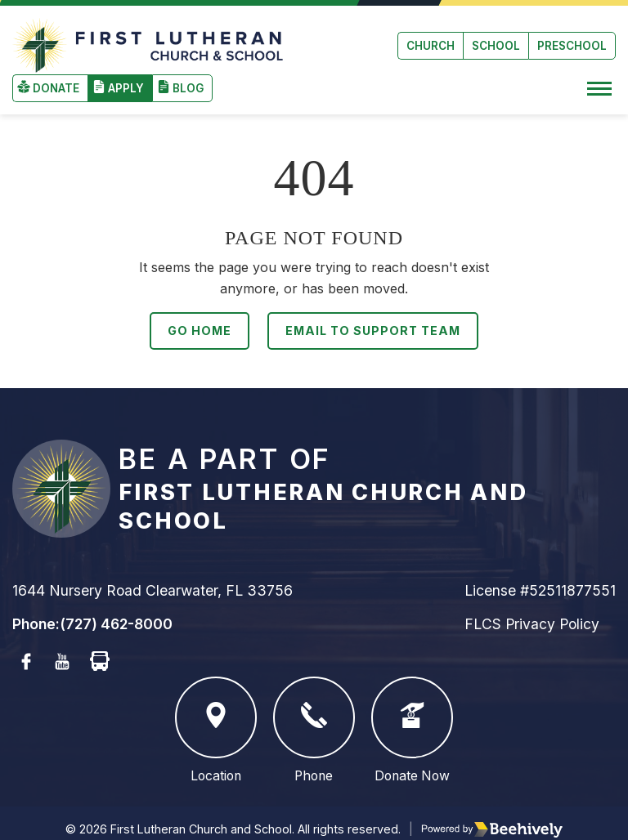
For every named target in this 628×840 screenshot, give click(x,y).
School (496, 39)
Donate (56, 75)
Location (216, 717)
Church (431, 39)
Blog (188, 75)
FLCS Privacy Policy (533, 611)
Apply (126, 75)
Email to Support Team (373, 317)
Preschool (572, 39)
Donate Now (412, 717)
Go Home (198, 317)
